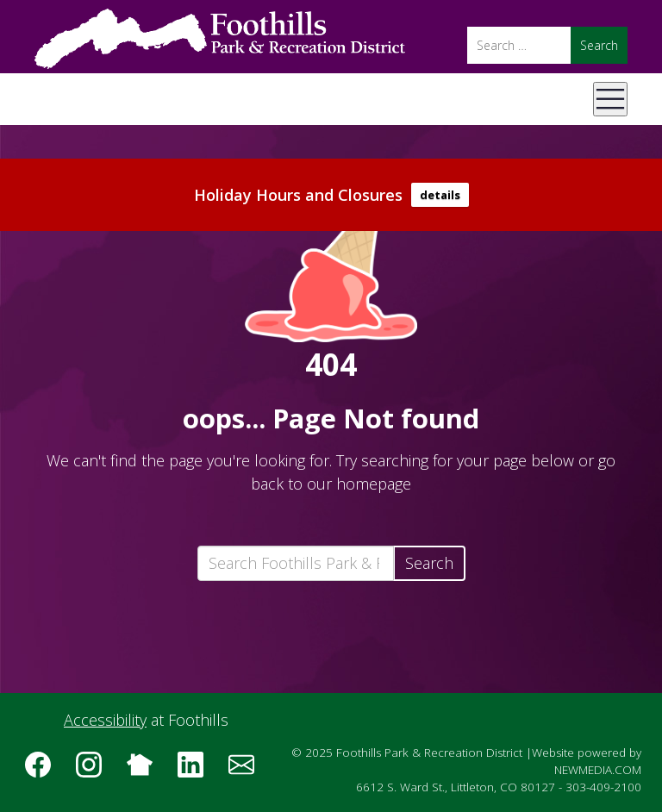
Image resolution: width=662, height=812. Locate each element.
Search (429, 563)
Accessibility (105, 720)
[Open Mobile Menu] (610, 99)
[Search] (519, 45)
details (440, 195)
